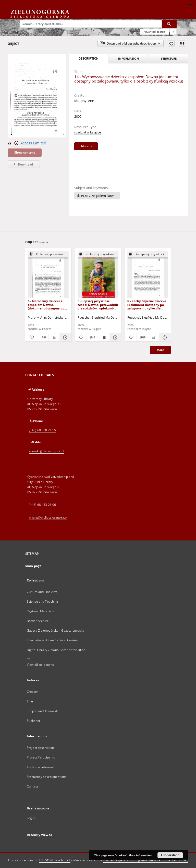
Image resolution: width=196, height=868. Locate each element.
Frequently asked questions (47, 777)
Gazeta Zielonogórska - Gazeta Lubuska (56, 630)
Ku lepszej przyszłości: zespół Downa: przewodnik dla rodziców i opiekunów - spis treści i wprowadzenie (98, 304)
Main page (33, 566)
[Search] (169, 24)
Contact (32, 786)
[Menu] (190, 4)
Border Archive (38, 621)
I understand (170, 855)
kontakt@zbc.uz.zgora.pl (46, 451)
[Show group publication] (48, 254)
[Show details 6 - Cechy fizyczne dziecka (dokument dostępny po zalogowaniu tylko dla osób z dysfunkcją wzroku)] (164, 337)
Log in (31, 818)
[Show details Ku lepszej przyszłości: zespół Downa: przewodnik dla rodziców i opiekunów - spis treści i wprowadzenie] (115, 337)
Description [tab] (88, 59)
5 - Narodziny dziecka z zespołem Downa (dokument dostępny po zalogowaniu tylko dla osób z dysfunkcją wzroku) (48, 304)
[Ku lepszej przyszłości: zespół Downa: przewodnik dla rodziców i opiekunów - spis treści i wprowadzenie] (98, 275)
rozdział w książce (88, 132)
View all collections (40, 665)
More (160, 350)
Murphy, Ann (84, 101)
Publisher (34, 721)
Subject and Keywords (43, 711)
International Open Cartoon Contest (53, 640)
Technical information (43, 767)
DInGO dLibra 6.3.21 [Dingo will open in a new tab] (55, 860)
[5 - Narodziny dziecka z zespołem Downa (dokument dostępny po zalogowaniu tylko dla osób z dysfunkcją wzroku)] (48, 275)
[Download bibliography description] (43, 337)
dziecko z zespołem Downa (97, 196)
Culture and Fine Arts (42, 592)
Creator (32, 692)
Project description (40, 748)
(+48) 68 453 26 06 (42, 505)
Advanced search (154, 32)
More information (140, 855)
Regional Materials (40, 611)
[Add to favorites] (171, 44)
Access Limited (27, 143)
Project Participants (41, 757)
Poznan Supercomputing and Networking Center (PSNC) (146, 860)
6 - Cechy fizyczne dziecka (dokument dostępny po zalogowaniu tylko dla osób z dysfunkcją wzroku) (147, 304)
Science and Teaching (42, 601)
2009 (78, 117)
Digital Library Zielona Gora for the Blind (56, 650)
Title (30, 701)
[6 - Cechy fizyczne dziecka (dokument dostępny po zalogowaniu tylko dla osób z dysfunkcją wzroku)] (148, 275)
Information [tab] (128, 58)
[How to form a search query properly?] (173, 32)
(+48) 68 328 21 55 (42, 430)
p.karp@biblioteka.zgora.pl (48, 517)
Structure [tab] (169, 58)
